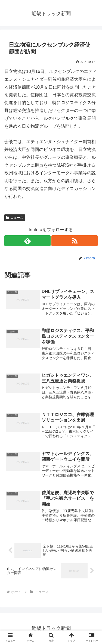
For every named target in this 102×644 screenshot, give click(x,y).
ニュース (15, 218)
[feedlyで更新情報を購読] (27, 241)
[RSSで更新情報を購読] (75, 241)
